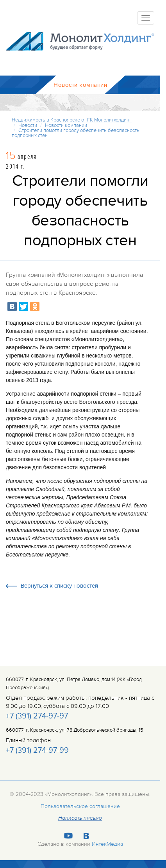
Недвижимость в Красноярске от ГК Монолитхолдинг (72, 120)
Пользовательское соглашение (80, 806)
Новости (28, 125)
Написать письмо (80, 818)
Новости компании (66, 125)
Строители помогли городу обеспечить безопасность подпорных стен (76, 133)
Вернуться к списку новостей (59, 586)
